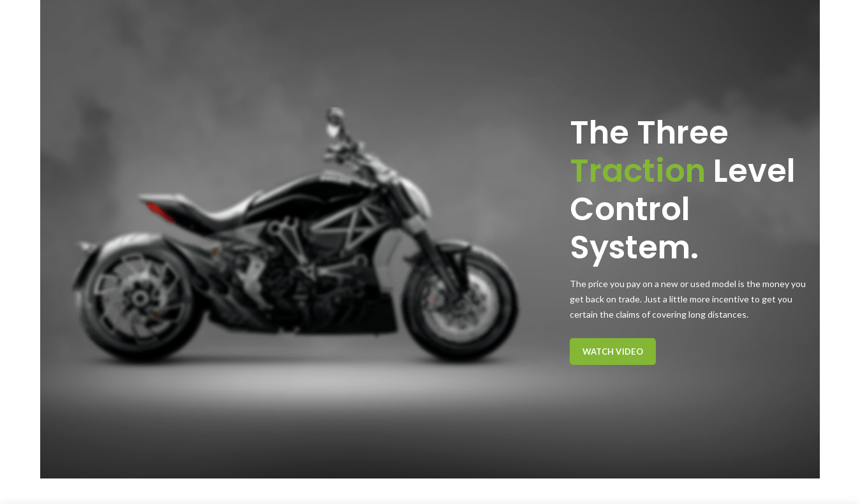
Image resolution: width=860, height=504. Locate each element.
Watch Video (613, 352)
